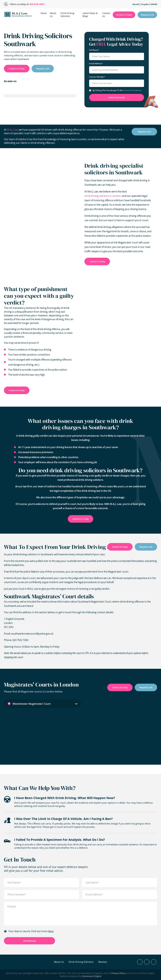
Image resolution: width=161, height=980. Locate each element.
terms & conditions (132, 90)
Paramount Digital (92, 976)
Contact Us (106, 15)
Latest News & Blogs (90, 15)
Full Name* (94, 50)
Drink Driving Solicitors (67, 15)
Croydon (145, 4)
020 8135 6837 (37, 4)
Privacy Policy (118, 973)
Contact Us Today (124, 15)
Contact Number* (97, 77)
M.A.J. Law (12, 130)
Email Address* (96, 63)
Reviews (103, 962)
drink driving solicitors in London (103, 196)
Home (44, 13)
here (51, 931)
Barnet (136, 4)
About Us (53, 15)
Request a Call (147, 15)
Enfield (154, 4)
